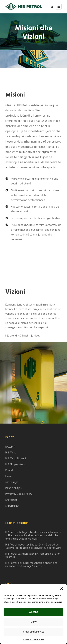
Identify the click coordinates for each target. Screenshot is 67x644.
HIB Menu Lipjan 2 (16, 459)
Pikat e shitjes (13, 488)
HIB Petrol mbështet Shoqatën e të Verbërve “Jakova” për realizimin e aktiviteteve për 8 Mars (33, 546)
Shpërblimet (12, 506)
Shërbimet (11, 500)
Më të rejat (12, 482)
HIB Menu (11, 453)
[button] (62, 589)
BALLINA (10, 447)
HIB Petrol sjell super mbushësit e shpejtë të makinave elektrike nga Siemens (31, 565)
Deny (34, 622)
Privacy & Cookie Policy (33, 640)
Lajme (9, 476)
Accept (34, 612)
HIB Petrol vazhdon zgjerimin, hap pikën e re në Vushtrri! (33, 556)
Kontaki (10, 470)
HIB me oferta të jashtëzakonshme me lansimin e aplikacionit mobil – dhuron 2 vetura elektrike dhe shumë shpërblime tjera (33, 536)
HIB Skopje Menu (15, 465)
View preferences (33, 632)
